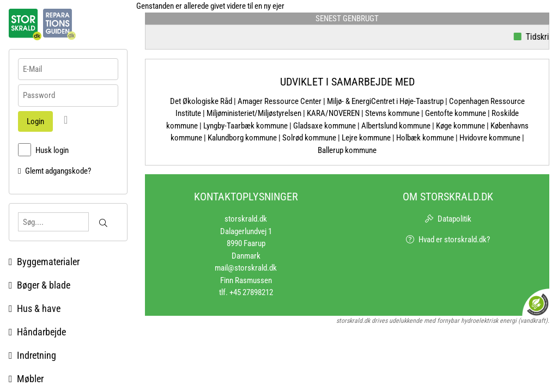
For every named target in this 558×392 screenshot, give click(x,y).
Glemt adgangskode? (58, 171)
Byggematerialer (44, 262)
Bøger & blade (40, 285)
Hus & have (35, 308)
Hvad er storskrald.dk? (454, 240)
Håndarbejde (37, 332)
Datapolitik (454, 219)
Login (35, 121)
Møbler (26, 379)
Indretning (32, 355)
